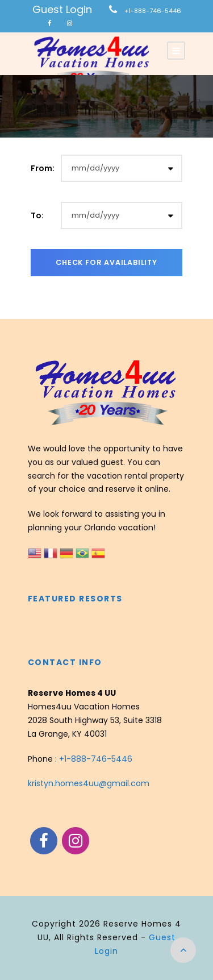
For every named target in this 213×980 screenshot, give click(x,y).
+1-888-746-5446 (153, 11)
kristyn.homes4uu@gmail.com (89, 783)
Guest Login (62, 9)
